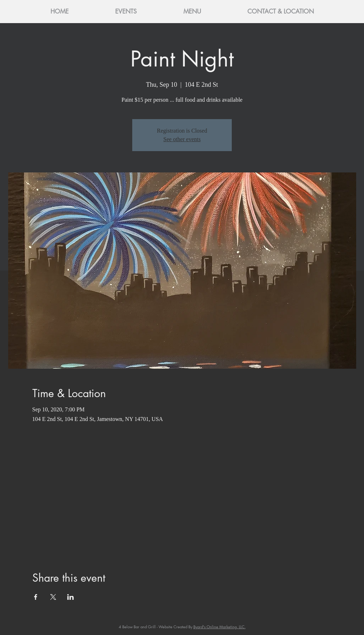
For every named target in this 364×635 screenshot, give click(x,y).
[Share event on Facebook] (36, 597)
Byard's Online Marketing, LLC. (220, 627)
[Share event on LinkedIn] (71, 597)
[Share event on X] (53, 597)
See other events (182, 139)
